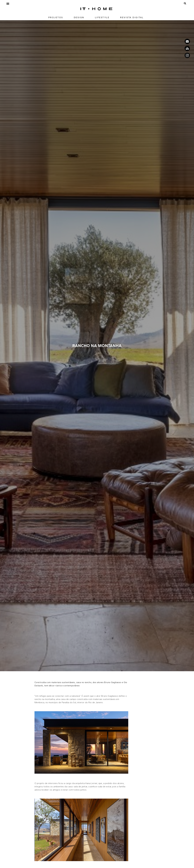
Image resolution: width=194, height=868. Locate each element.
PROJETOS (56, 17)
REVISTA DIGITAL (132, 17)
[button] (8, 4)
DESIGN (79, 17)
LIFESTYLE (102, 17)
